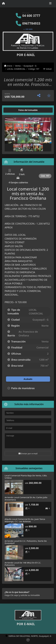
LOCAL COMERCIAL (16, 69)
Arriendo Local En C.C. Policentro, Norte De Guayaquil (26, 542)
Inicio (8, 66)
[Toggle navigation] (50, 4)
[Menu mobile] (3, 4)
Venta (18, 66)
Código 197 (34, 69)
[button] (8, 131)
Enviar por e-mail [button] (28, 453)
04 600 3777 (31, 16)
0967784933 (31, 23)
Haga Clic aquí (11, 595)
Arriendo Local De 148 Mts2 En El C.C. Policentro (23, 564)
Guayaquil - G (30, 66)
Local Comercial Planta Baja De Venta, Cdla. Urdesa (26, 477)
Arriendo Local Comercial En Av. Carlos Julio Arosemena (26, 498)
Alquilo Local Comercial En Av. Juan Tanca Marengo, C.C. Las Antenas (25, 520)
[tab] (15, 110)
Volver (48, 69)
